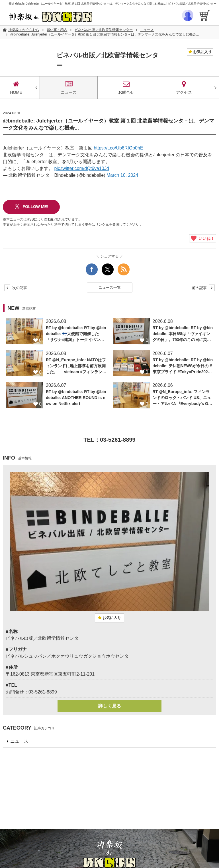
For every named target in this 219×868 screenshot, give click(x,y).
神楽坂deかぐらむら (24, 30)
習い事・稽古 (57, 30)
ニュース (147, 30)
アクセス (184, 88)
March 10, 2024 (122, 175)
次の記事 (16, 288)
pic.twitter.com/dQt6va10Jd (81, 168)
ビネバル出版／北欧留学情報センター (104, 30)
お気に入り (202, 52)
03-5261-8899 (43, 692)
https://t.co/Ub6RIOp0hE (118, 148)
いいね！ (203, 238)
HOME (16, 88)
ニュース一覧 (110, 287)
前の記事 (203, 288)
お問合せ (126, 88)
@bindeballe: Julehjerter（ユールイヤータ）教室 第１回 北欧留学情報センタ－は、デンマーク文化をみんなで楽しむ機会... (105, 34)
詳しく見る (110, 706)
